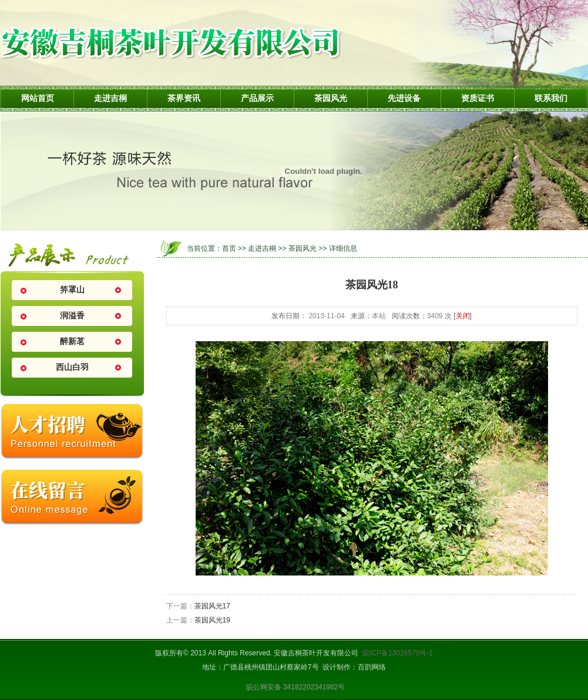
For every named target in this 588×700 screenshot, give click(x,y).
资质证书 (478, 98)
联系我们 (551, 98)
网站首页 (38, 98)
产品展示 (257, 98)
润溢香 (72, 316)
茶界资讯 (184, 98)
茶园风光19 (212, 620)
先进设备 (404, 98)
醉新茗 (72, 341)
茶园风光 (331, 98)
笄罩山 (72, 290)
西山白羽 (72, 367)
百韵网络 (372, 667)
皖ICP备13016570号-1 (398, 653)
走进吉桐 (110, 98)
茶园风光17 (212, 606)
